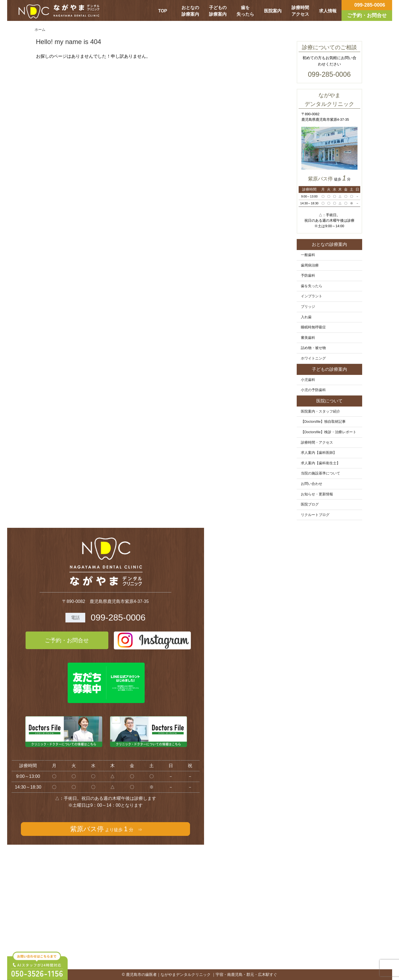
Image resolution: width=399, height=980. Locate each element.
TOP (163, 11)
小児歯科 (308, 380)
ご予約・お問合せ (67, 640)
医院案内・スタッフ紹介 (320, 411)
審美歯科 (308, 338)
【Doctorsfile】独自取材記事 (323, 422)
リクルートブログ (315, 515)
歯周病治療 (310, 265)
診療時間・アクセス (317, 443)
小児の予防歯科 (313, 390)
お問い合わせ (312, 484)
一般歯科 (308, 255)
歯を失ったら (245, 11)
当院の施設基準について (320, 473)
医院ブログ (310, 504)
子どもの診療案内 (218, 11)
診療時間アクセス (300, 11)
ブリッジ (308, 307)
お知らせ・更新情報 (317, 494)
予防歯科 (308, 276)
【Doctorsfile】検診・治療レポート (329, 432)
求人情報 (328, 11)
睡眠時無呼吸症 (313, 327)
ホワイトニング (313, 358)
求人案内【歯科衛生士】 (320, 463)
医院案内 (273, 11)
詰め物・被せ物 (313, 348)
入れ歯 (306, 317)
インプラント (312, 296)
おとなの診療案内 (190, 11)
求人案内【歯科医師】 (319, 453)
